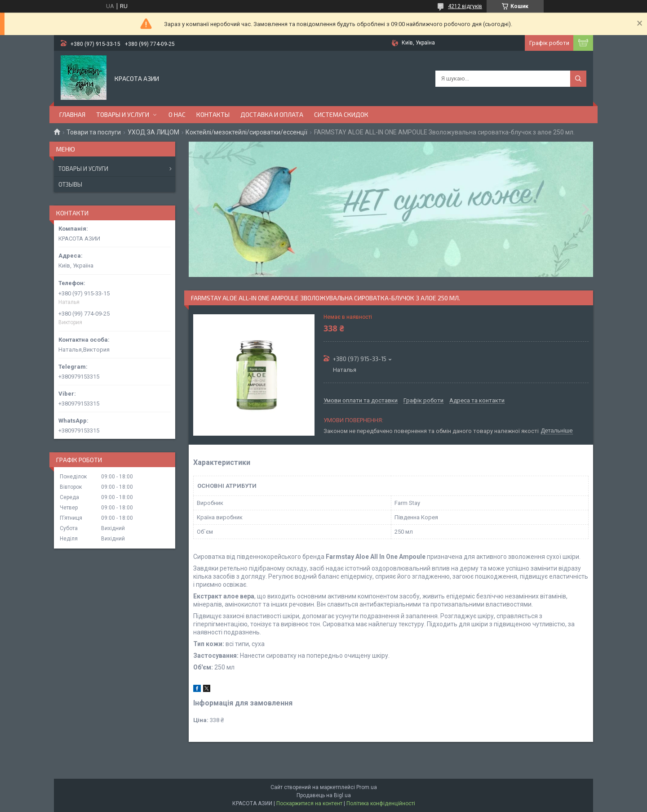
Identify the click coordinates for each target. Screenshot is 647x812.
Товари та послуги (94, 132)
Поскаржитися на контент (309, 803)
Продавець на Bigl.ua (324, 795)
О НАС (177, 114)
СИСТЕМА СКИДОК (341, 114)
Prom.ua (367, 787)
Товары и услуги (83, 169)
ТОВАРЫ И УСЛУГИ (123, 114)
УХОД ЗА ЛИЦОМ (153, 132)
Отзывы (70, 184)
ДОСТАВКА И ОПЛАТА (272, 114)
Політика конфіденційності (381, 803)
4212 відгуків (465, 6)
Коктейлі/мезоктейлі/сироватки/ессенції (246, 132)
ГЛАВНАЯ (72, 114)
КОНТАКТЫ (213, 114)
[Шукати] (578, 79)
